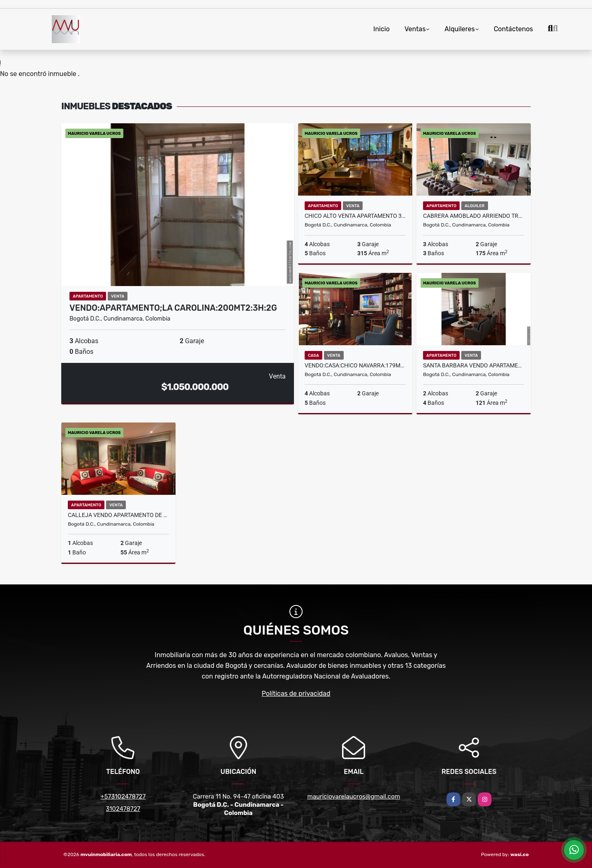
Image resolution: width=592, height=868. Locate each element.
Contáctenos (513, 29)
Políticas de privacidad (296, 694)
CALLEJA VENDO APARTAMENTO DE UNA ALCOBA (118, 515)
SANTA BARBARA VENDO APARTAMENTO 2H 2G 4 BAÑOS (474, 365)
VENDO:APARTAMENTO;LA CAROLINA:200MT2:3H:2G (173, 308)
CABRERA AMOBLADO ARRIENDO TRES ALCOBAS (474, 216)
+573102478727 (123, 796)
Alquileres (460, 29)
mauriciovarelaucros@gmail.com (354, 796)
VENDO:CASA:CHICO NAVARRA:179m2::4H (355, 365)
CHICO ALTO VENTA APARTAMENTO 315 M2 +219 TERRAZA (355, 216)
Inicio (382, 29)
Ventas (415, 29)
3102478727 (123, 809)
